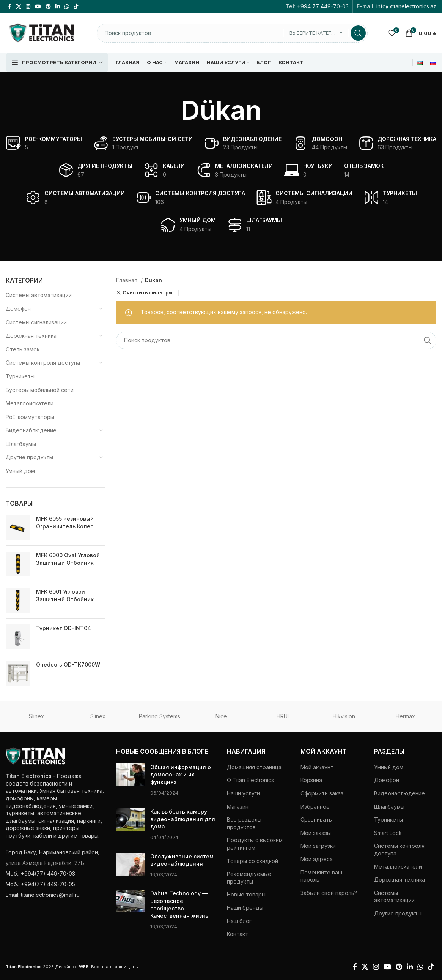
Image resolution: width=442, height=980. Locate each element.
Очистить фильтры (148, 293)
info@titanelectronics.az (406, 6)
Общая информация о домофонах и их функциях (181, 775)
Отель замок (23, 349)
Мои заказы (316, 833)
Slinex (36, 716)
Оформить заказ (322, 793)
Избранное (315, 807)
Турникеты (20, 376)
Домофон (18, 309)
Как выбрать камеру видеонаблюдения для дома (183, 819)
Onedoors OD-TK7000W (68, 665)
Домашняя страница (254, 767)
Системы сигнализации (36, 322)
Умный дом (20, 471)
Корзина (311, 780)
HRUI (283, 716)
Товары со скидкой (252, 861)
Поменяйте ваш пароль (321, 876)
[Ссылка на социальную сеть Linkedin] (58, 6)
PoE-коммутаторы (30, 417)
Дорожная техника (31, 336)
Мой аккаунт (317, 767)
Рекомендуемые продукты (249, 878)
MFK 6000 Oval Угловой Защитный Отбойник (68, 559)
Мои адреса (317, 859)
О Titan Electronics (250, 780)
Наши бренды (245, 908)
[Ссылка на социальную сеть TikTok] (76, 6)
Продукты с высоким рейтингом (255, 844)
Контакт (238, 934)
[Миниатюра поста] (130, 780)
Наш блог (239, 921)
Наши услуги (243, 793)
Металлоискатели (30, 403)
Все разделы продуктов (244, 823)
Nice (221, 716)
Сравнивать (316, 820)
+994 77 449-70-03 (323, 6)
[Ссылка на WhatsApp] (67, 6)
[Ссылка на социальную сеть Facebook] (10, 6)
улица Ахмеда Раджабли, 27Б (45, 863)
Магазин (238, 807)
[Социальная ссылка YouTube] (38, 6)
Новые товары (246, 894)
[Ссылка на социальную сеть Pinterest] (48, 6)
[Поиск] (232, 33)
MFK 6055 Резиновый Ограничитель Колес (65, 522)
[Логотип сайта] (42, 32)
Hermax (405, 716)
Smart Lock (388, 833)
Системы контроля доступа (43, 363)
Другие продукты (29, 457)
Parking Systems (160, 716)
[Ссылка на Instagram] (28, 6)
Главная (127, 280)
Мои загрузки (318, 846)
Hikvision (344, 716)
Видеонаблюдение (31, 430)
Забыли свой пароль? (329, 893)
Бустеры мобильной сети (40, 390)
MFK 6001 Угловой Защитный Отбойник (65, 595)
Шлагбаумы (21, 444)
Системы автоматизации (39, 295)
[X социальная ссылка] (19, 6)
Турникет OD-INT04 (64, 628)
